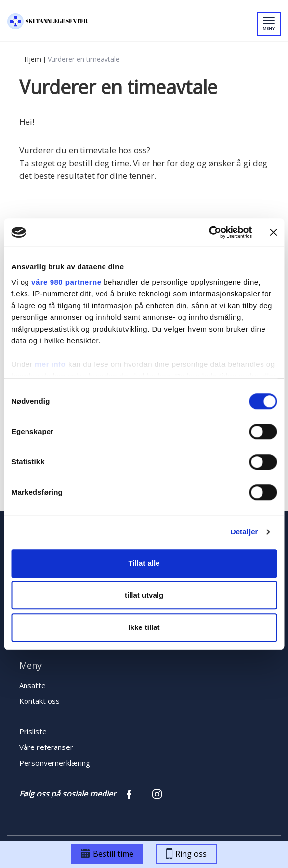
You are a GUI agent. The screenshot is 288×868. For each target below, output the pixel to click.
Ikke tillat (144, 627)
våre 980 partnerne (66, 282)
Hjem (33, 59)
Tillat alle (144, 563)
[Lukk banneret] (273, 232)
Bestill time (107, 854)
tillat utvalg (144, 595)
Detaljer (244, 532)
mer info (50, 364)
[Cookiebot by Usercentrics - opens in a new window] (209, 232)
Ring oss (186, 854)
